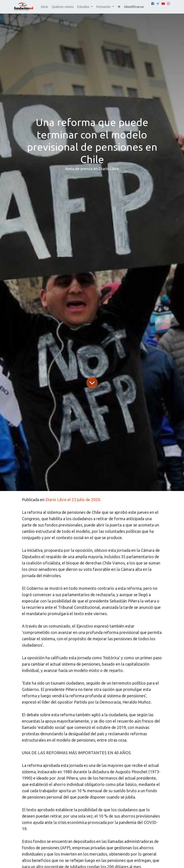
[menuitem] (45, 7)
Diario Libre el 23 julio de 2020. (73, 500)
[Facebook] (153, 4)
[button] (119, 7)
